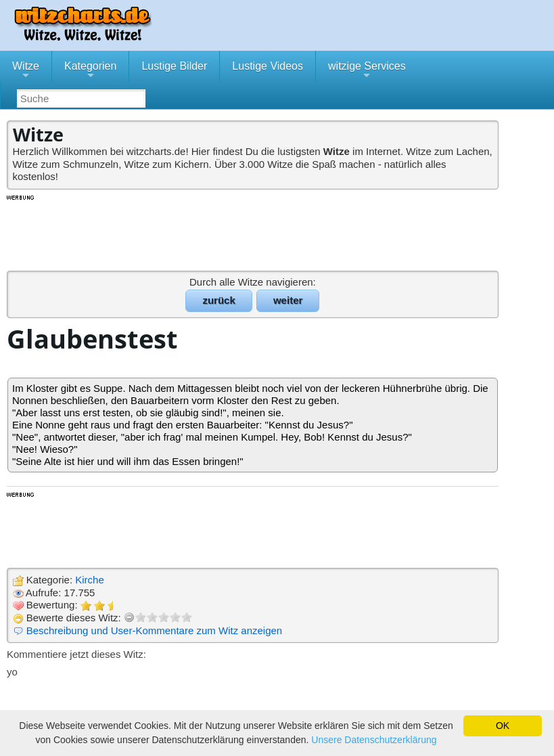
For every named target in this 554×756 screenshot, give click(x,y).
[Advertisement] (254, 232)
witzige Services (367, 71)
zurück (218, 300)
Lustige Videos (268, 66)
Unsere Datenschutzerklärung (374, 740)
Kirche (90, 580)
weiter (288, 300)
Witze (26, 71)
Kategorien (90, 71)
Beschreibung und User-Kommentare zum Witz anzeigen (155, 630)
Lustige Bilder (174, 66)
